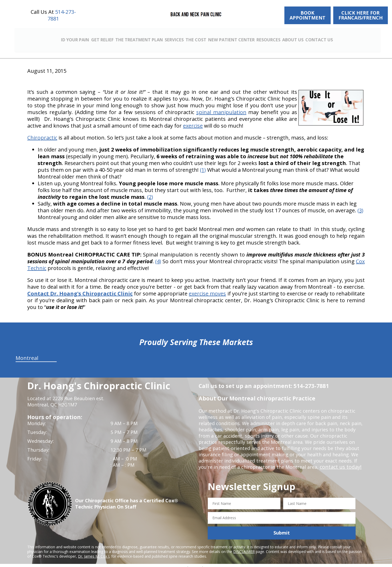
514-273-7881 (62, 15)
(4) (158, 256)
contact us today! (339, 462)
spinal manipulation (221, 107)
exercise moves (207, 289)
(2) (150, 192)
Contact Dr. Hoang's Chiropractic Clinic (80, 289)
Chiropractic (42, 133)
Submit (282, 528)
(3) (360, 205)
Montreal (27, 353)
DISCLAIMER (244, 547)
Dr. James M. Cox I (94, 551)
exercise (193, 121)
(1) (203, 165)
